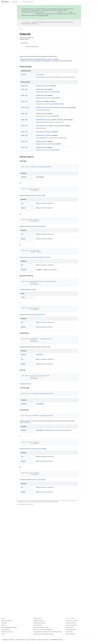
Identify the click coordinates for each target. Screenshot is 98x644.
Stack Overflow (69, 632)
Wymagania (4, 623)
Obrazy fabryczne (6, 630)
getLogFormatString (41, 107)
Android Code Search (28, 2)
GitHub (3, 634)
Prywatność (34, 640)
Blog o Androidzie (38, 625)
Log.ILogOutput (40, 75)
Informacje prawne (20, 640)
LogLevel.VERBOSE (56, 144)
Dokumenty (15, 2)
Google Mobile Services (71, 630)
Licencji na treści (55, 501)
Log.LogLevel (50, 107)
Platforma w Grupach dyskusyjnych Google (43, 630)
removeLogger (39, 132)
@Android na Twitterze (39, 621)
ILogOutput (42, 138)
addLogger (38, 86)
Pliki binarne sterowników (7, 632)
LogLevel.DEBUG (55, 92)
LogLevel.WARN (55, 150)
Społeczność (12, 640)
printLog (38, 126)
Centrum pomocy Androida (72, 621)
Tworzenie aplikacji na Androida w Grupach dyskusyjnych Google (48, 632)
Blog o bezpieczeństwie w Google (41, 627)
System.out (50, 59)
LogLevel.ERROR (55, 98)
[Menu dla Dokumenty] (19, 2)
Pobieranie (4, 625)
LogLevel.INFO (55, 116)
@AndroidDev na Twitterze (40, 623)
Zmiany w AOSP (44, 16)
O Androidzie (5, 640)
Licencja (28, 640)
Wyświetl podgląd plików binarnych (9, 627)
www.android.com (70, 627)
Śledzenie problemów (71, 634)
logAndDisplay (40, 120)
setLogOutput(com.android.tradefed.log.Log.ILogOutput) (36, 61)
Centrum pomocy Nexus (71, 625)
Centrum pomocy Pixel (71, 623)
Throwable (61, 104)
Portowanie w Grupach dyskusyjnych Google (43, 634)
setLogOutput (39, 135)
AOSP (21, 29)
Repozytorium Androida (7, 621)
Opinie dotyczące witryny (43, 640)
